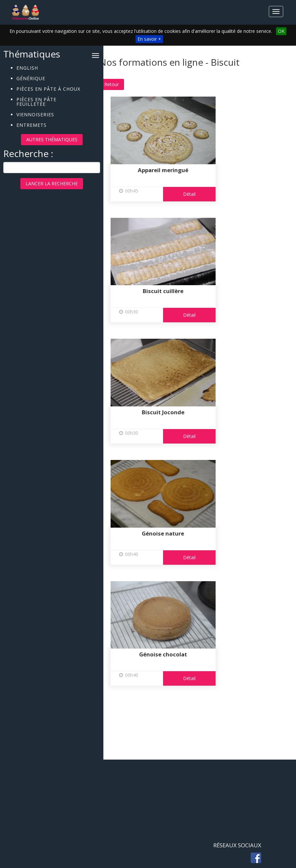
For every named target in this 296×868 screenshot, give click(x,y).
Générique (31, 78)
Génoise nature (172, 533)
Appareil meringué (172, 170)
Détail (199, 194)
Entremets (32, 125)
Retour (121, 84)
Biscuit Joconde (172, 412)
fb (256, 858)
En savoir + (149, 39)
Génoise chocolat (172, 654)
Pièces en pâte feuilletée (36, 101)
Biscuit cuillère (172, 291)
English (27, 68)
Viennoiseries (35, 114)
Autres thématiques (52, 139)
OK (281, 31)
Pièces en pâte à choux (48, 89)
